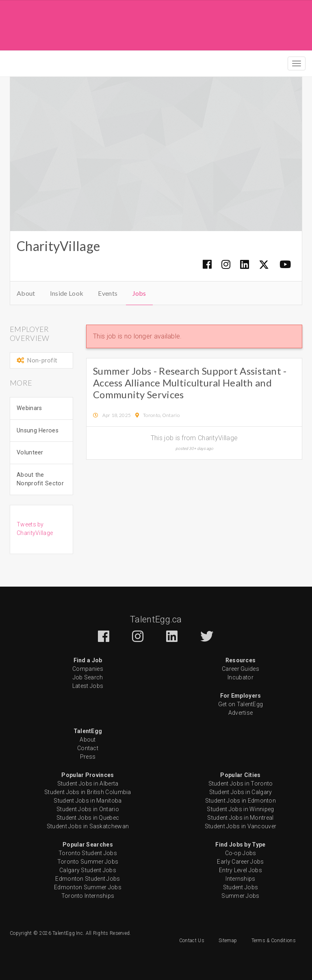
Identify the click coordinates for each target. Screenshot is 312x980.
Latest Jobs (88, 686)
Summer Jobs (240, 896)
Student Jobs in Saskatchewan (88, 826)
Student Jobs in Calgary (241, 792)
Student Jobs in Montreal (240, 818)
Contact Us (192, 941)
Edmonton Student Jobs (88, 879)
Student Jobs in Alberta (88, 784)
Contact (88, 748)
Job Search (88, 677)
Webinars (29, 408)
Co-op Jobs (241, 853)
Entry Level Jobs (240, 870)
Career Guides (240, 669)
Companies (88, 669)
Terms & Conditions (274, 941)
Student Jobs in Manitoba (88, 801)
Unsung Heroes (38, 431)
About (26, 293)
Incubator (240, 677)
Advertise (241, 713)
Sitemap (228, 941)
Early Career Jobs (240, 862)
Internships (240, 879)
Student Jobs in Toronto (241, 784)
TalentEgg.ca (156, 619)
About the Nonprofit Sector (40, 479)
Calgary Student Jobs (88, 870)
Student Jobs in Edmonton (240, 801)
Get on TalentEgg (241, 704)
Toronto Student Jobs (88, 853)
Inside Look (67, 293)
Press (88, 757)
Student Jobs (241, 887)
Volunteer (30, 453)
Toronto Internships (88, 896)
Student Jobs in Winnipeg (240, 809)
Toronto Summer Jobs (88, 862)
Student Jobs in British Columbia (88, 792)
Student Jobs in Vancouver (241, 826)
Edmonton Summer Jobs (88, 887)
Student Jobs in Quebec (88, 818)
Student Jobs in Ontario (88, 809)
